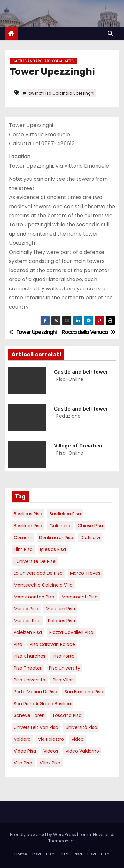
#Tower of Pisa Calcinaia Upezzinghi (58, 93)
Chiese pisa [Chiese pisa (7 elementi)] (90, 526)
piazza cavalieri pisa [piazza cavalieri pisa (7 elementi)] (71, 632)
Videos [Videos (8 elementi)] (51, 751)
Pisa (37, 854)
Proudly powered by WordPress (43, 835)
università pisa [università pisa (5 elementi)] (81, 727)
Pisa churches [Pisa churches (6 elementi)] (30, 656)
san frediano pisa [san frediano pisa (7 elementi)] (84, 692)
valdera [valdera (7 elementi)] (22, 739)
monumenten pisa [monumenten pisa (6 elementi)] (34, 597)
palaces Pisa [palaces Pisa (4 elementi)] (62, 621)
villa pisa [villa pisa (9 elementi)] (23, 763)
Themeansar (62, 841)
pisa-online (69, 379)
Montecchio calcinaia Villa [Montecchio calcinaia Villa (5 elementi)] (43, 585)
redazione (68, 416)
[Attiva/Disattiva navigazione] (98, 34)
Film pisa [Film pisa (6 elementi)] (23, 549)
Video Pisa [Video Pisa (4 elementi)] (25, 751)
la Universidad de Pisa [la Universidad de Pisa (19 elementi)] (38, 573)
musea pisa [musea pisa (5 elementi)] (26, 609)
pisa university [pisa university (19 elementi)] (65, 668)
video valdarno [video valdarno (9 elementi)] (82, 751)
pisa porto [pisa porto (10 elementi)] (64, 656)
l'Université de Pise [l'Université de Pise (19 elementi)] (35, 561)
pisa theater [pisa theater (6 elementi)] (28, 668)
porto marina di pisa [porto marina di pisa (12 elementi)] (35, 692)
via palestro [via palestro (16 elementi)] (51, 739)
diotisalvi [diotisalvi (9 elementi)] (90, 538)
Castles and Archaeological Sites (43, 61)
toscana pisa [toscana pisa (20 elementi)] (67, 715)
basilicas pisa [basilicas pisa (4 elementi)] (28, 514)
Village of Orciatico (78, 446)
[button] (112, 33)
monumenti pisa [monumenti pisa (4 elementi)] (80, 597)
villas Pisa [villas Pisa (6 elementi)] (50, 763)
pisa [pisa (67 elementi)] (18, 644)
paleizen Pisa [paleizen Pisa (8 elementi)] (28, 632)
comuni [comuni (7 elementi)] (23, 538)
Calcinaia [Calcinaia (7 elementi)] (60, 526)
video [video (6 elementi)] (77, 739)
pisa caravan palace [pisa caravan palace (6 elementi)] (52, 644)
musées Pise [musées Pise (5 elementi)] (27, 621)
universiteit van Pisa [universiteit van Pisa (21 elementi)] (36, 727)
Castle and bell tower (81, 372)
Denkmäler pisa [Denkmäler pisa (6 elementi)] (56, 538)
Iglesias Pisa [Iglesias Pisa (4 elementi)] (53, 549)
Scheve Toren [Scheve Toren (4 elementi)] (29, 715)
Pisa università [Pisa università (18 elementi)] (30, 680)
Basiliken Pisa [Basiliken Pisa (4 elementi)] (28, 526)
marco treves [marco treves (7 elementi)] (85, 573)
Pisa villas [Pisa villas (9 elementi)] (63, 680)
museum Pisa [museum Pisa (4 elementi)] (60, 609)
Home (21, 854)
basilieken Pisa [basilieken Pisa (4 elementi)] (65, 514)
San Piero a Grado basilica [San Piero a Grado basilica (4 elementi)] (42, 704)
